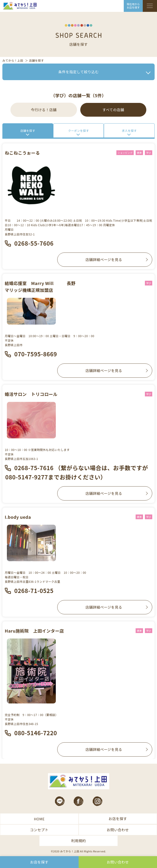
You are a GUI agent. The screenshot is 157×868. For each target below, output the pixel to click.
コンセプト (39, 830)
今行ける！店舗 (44, 110)
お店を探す (118, 819)
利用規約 (78, 841)
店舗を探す (28, 131)
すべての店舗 (113, 110)
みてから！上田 (13, 60)
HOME (39, 819)
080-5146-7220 (36, 733)
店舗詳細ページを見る (104, 259)
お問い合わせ (118, 830)
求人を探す (129, 131)
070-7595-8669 (36, 354)
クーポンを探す (79, 131)
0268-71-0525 (34, 590)
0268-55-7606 (34, 243)
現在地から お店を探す (133, 6)
